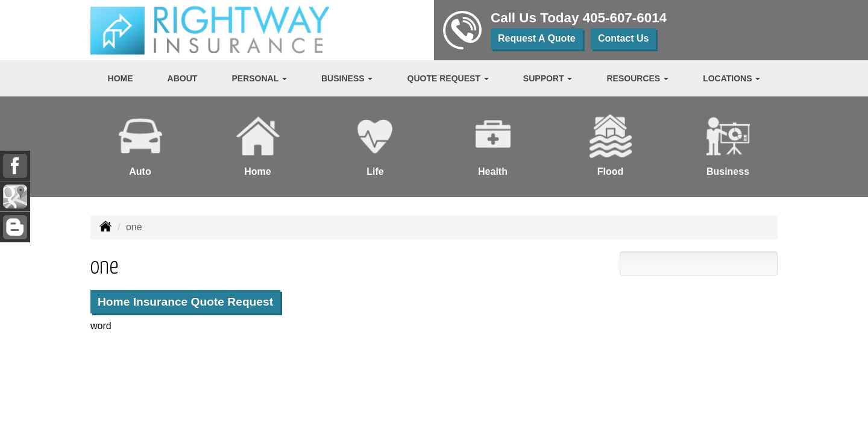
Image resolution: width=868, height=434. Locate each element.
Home (121, 78)
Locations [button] (731, 78)
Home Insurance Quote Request (185, 302)
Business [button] (347, 78)
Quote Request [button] (448, 78)
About (183, 78)
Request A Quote (537, 38)
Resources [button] (638, 78)
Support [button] (548, 78)
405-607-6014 (625, 18)
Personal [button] (259, 78)
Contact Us (623, 38)
